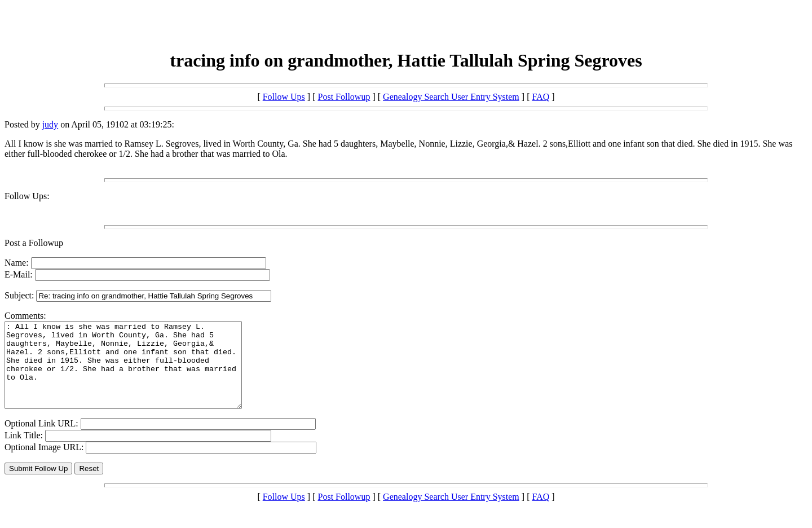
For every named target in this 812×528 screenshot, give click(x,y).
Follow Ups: (27, 196)
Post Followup (344, 97)
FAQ (540, 97)
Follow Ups (284, 97)
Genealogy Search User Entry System (451, 97)
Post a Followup (34, 243)
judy (50, 124)
